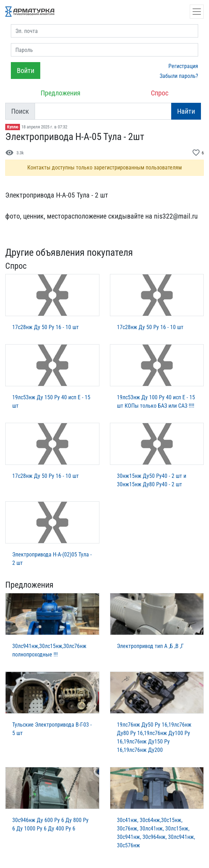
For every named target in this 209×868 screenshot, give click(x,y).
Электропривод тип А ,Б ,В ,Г (150, 646)
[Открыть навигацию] (197, 12)
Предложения (61, 93)
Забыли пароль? (179, 76)
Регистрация (183, 66)
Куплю (13, 127)
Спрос (160, 93)
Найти (186, 111)
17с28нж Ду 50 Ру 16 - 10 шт (46, 327)
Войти (26, 71)
